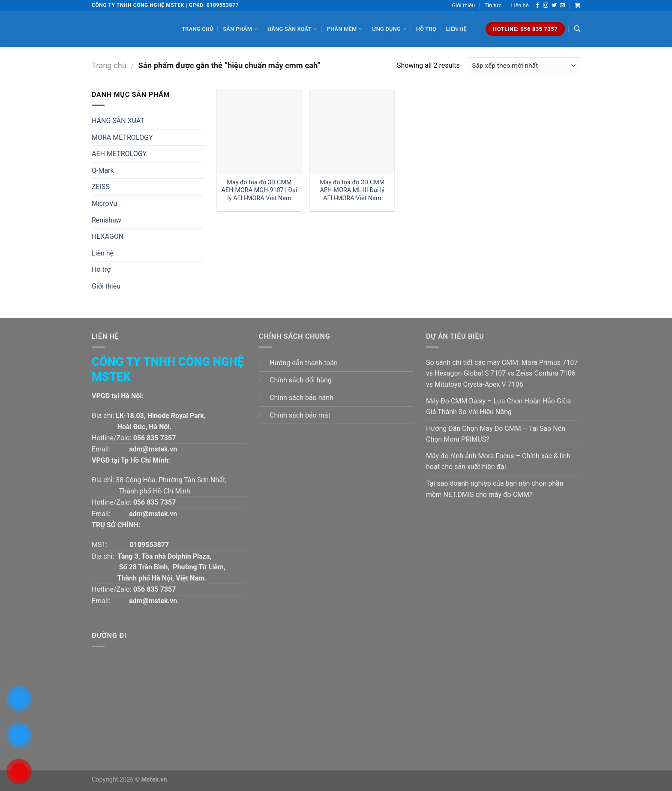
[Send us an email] (562, 6)
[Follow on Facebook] (537, 6)
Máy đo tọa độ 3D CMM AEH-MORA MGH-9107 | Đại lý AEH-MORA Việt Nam (259, 190)
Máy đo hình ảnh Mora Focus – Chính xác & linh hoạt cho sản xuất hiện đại (498, 462)
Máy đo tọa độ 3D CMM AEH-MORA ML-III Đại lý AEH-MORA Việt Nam (352, 190)
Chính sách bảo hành (301, 398)
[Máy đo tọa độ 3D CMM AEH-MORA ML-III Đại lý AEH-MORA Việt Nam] (352, 131)
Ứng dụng (389, 29)
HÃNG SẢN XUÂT (118, 121)
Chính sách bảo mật (300, 415)
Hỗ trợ (426, 29)
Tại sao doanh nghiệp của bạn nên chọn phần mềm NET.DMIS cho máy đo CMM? (495, 489)
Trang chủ (198, 29)
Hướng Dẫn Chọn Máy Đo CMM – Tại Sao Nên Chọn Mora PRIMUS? (496, 434)
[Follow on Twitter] (554, 6)
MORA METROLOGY (122, 137)
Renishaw (106, 220)
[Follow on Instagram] (546, 6)
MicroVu (104, 203)
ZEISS (101, 187)
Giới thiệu (463, 5)
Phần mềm (345, 29)
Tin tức (493, 5)
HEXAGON (108, 236)
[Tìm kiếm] (577, 29)
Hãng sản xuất (292, 29)
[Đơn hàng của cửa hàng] (523, 66)
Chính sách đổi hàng (301, 380)
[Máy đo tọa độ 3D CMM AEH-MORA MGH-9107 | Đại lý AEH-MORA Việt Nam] (259, 131)
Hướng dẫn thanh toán (304, 363)
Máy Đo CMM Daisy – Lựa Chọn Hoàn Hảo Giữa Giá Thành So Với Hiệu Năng (498, 407)
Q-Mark (103, 170)
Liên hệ (520, 5)
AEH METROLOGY (119, 154)
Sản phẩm (240, 29)
